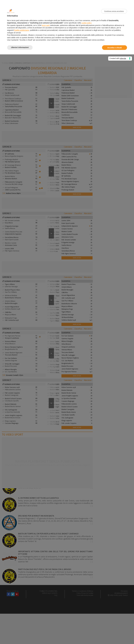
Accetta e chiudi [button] (114, 48)
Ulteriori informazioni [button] (20, 47)
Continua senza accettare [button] (114, 11)
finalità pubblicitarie (22, 30)
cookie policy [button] (86, 23)
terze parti (46, 25)
